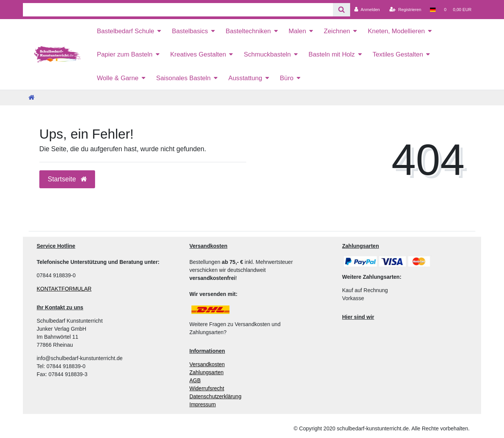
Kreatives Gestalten (198, 54)
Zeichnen (337, 31)
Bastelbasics (190, 31)
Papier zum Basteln (125, 54)
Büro (287, 78)
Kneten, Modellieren (396, 31)
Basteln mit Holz (332, 54)
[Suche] (342, 10)
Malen (297, 31)
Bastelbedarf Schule (126, 31)
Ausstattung (245, 78)
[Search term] (178, 10)
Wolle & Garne (118, 78)
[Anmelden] (367, 10)
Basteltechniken (248, 31)
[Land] (432, 10)
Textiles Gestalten (398, 54)
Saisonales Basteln (183, 78)
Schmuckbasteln (267, 54)
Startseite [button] (67, 179)
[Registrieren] (405, 10)
